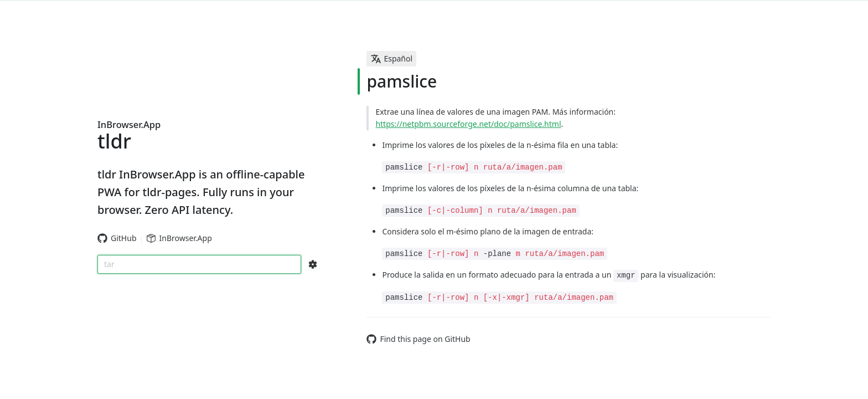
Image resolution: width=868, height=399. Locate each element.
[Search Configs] (313, 264)
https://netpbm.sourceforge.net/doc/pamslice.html (468, 124)
